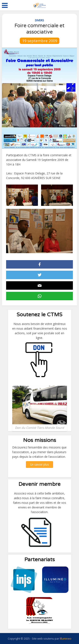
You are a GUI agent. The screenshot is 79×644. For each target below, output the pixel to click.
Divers (39, 20)
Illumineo (66, 639)
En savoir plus (39, 464)
